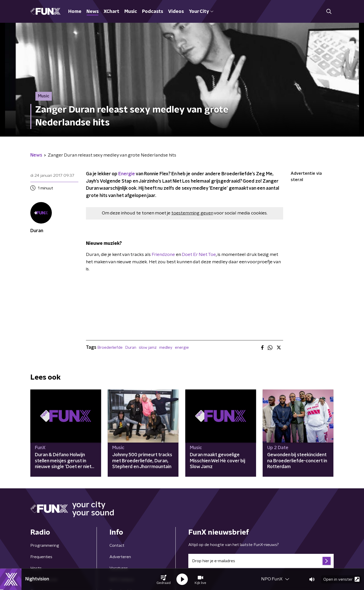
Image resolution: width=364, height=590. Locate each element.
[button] (164, 579)
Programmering (45, 545)
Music (131, 12)
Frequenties (41, 557)
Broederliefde (110, 347)
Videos (176, 12)
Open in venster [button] (341, 579)
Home (75, 12)
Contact (117, 545)
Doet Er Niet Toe (199, 255)
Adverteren (120, 557)
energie (182, 347)
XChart (111, 12)
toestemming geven (192, 213)
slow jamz (148, 347)
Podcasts (153, 12)
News (93, 12)
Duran (131, 347)
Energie (127, 174)
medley (166, 347)
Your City (201, 12)
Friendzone (163, 255)
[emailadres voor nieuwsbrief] (261, 561)
